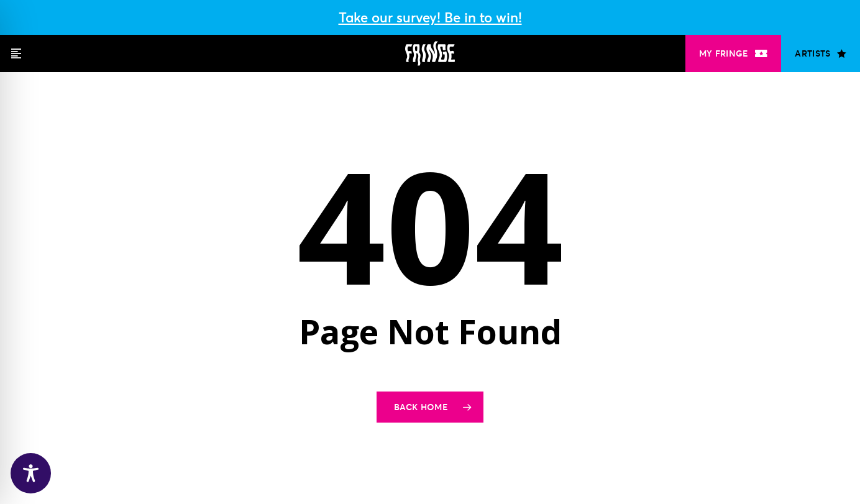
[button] (16, 53)
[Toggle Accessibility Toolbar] (31, 473)
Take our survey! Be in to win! (430, 17)
